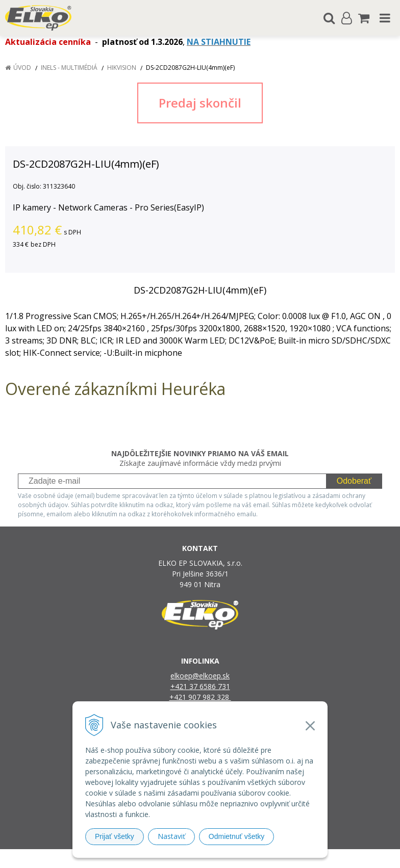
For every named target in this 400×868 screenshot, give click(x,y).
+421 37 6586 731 (200, 686)
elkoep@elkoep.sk (200, 676)
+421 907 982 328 (200, 697)
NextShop (182, 859)
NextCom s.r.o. (305, 859)
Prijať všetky (115, 836)
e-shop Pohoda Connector (239, 859)
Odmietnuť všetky (237, 836)
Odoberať (354, 481)
